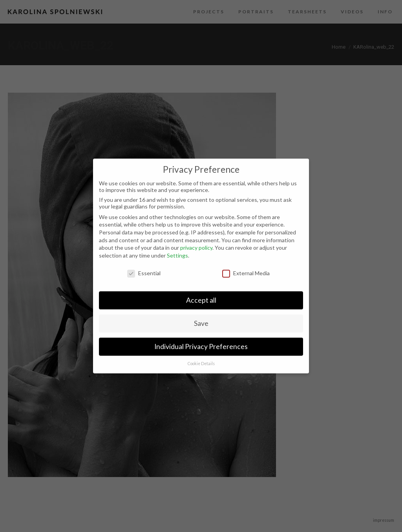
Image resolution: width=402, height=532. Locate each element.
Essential (144, 273)
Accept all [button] (201, 300)
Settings (177, 255)
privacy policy (196, 248)
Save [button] (201, 323)
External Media (246, 273)
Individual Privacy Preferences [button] (201, 346)
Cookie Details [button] (201, 364)
